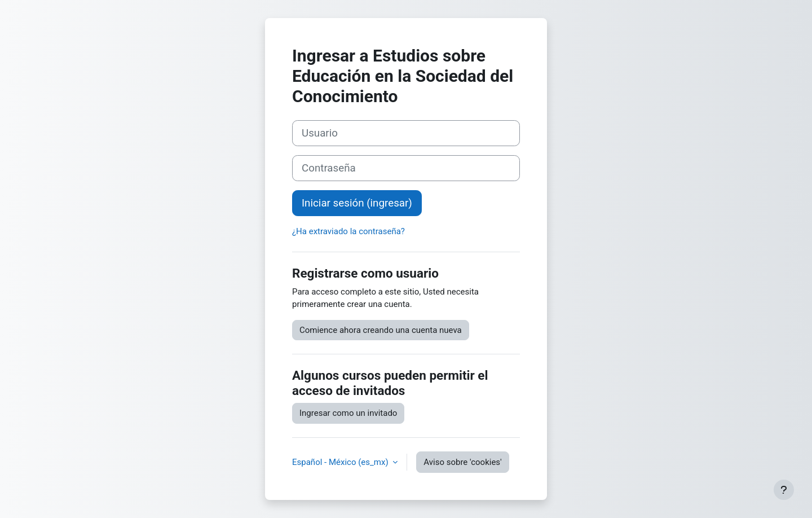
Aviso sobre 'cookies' (462, 462)
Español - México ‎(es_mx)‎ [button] (341, 462)
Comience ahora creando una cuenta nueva (381, 330)
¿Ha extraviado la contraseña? (348, 231)
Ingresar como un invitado (348, 413)
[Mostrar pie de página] (784, 490)
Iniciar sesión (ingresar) (357, 203)
